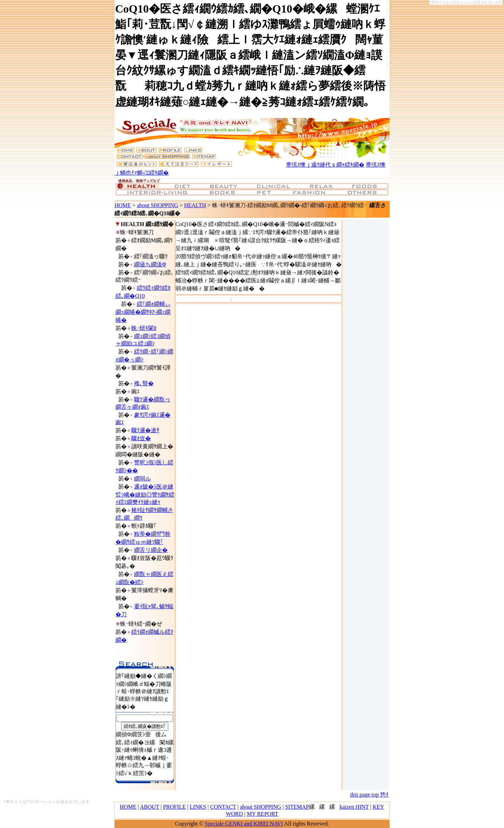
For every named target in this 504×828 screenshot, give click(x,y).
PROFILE (174, 807)
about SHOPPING (157, 205)
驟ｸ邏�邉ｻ (145, 430)
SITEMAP (297, 807)
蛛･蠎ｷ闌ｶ (144, 328)
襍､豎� (144, 383)
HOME (123, 205)
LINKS (198, 807)
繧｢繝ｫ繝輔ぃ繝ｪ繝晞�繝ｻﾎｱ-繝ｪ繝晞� (143, 312)
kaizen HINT (354, 807)
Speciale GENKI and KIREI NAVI (244, 824)
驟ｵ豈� (141, 438)
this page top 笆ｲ (369, 795)
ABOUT (150, 807)
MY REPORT (262, 814)
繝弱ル (142, 479)
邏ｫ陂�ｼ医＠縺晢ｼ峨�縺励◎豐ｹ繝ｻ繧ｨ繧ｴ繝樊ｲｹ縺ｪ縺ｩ (145, 494)
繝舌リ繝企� (151, 550)
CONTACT (223, 807)
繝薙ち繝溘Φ (150, 264)
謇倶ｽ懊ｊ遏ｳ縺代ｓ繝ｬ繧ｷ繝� (325, 165)
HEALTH (195, 205)
